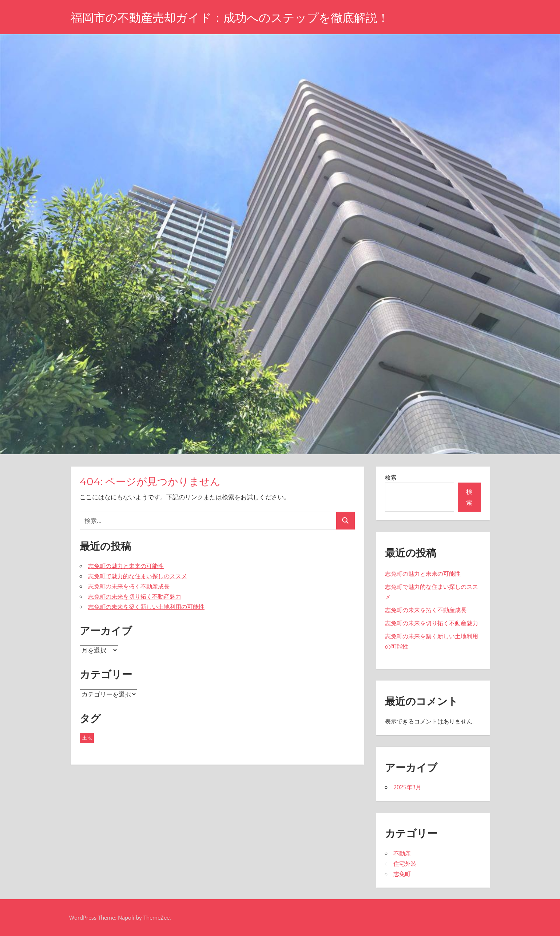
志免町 (402, 874)
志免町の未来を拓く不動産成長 (129, 586)
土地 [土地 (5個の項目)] (87, 738)
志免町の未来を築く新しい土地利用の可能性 (146, 607)
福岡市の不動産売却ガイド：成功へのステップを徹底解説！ (230, 18)
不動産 (402, 853)
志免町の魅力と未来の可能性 (126, 566)
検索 (391, 477)
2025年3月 (407, 787)
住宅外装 (405, 864)
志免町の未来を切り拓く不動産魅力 (135, 596)
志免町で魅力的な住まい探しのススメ (138, 576)
